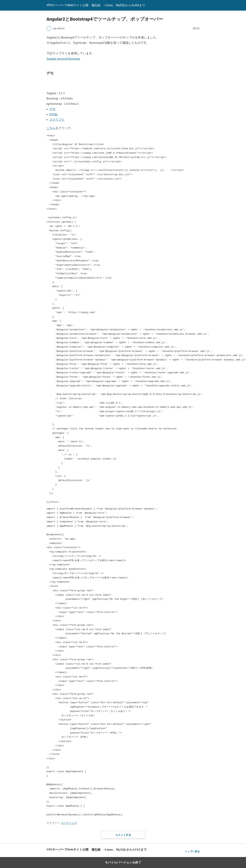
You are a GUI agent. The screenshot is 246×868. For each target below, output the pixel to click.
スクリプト (57, 120)
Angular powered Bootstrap (63, 59)
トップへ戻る (192, 851)
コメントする (123, 835)
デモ (53, 109)
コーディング (69, 823)
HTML (54, 114)
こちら (51, 128)
